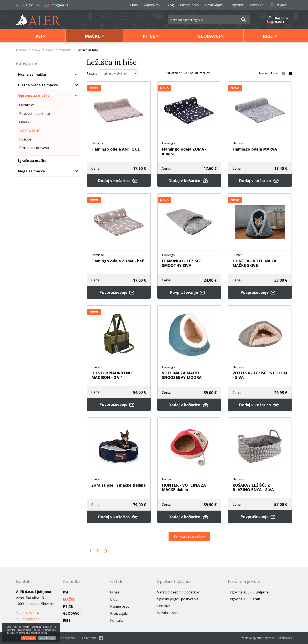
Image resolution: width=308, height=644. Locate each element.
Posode (25, 139)
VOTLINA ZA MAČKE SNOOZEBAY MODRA (182, 375)
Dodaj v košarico (119, 181)
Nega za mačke (32, 171)
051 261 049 (28, 5)
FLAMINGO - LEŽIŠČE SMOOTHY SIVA (182, 263)
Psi (39, 36)
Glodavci (209, 36)
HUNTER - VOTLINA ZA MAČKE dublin (184, 487)
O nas (133, 5)
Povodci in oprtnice (35, 114)
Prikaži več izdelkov (189, 536)
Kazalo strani (168, 613)
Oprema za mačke (59, 50)
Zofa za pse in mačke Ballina (118, 485)
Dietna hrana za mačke (38, 85)
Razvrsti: (92, 73)
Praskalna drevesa (34, 148)
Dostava (164, 606)
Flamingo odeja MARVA (255, 149)
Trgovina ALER (248, 592)
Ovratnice (27, 105)
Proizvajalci (214, 5)
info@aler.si (57, 5)
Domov (21, 50)
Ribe (268, 36)
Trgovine (236, 5)
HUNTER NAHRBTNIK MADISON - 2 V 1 (112, 375)
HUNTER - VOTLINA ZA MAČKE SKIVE (254, 263)
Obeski (25, 122)
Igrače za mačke (32, 161)
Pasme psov (190, 5)
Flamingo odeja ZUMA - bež (118, 261)
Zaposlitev (152, 5)
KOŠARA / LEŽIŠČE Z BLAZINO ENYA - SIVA (253, 487)
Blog (170, 5)
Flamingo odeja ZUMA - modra (184, 151)
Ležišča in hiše (31, 131)
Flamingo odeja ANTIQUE (116, 149)
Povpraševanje (119, 292)
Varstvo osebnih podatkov (178, 592)
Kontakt (256, 5)
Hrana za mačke (32, 75)
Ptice (149, 36)
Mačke (92, 36)
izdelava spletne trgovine (258, 638)
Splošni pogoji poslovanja (178, 599)
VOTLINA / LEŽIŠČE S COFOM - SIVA (260, 375)
